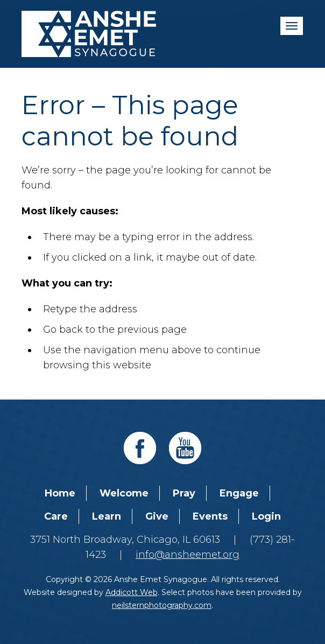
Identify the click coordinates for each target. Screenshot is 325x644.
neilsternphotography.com (162, 605)
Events (210, 516)
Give (157, 516)
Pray (184, 493)
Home (60, 493)
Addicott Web (132, 592)
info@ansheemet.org (188, 555)
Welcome (124, 493)
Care (56, 516)
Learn (107, 516)
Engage (239, 493)
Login (266, 516)
